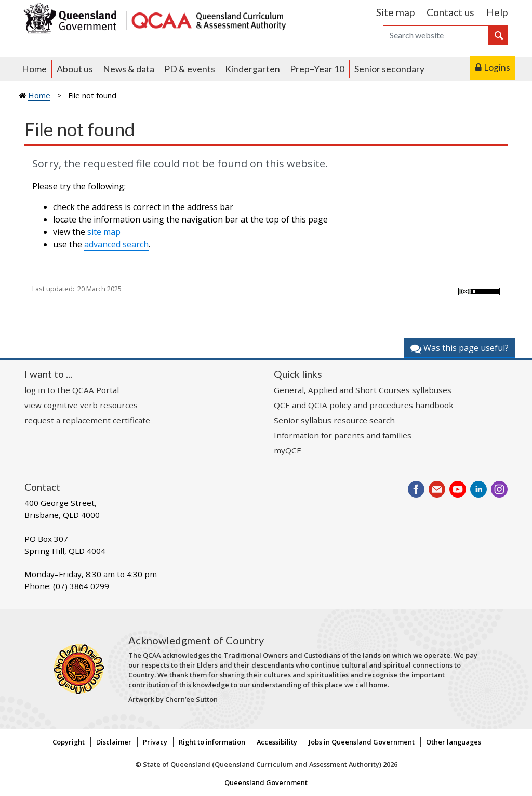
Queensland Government (266, 782)
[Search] (436, 35)
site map (104, 232)
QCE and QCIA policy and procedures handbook (364, 405)
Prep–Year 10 (317, 69)
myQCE (288, 450)
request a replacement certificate (87, 420)
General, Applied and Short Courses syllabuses (363, 390)
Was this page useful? (460, 348)
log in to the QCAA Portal (72, 390)
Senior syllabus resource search (334, 420)
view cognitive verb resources (81, 405)
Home (34, 69)
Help (497, 12)
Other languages (454, 742)
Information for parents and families (343, 435)
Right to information (212, 742)
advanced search (116, 244)
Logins (497, 67)
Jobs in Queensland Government (362, 742)
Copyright (69, 742)
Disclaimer (114, 742)
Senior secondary (389, 69)
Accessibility (277, 742)
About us (75, 69)
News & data (129, 69)
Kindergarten (252, 69)
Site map (395, 12)
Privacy (155, 742)
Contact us (450, 12)
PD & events (190, 69)
